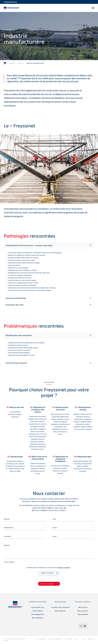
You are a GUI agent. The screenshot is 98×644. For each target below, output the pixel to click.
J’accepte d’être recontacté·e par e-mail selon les (49, 568)
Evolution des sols (15, 305)
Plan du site (91, 639)
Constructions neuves (16, 363)
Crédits (83, 639)
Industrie (21, 64)
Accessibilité (68, 639)
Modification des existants (19, 336)
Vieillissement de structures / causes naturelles (29, 246)
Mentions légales (40, 639)
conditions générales (64, 568)
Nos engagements (38, 615)
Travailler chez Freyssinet (60, 608)
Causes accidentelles (16, 299)
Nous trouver (83, 608)
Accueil (5, 64)
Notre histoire (38, 611)
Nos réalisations (38, 618)
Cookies (77, 639)
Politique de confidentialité (55, 639)
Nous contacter (60, 611)
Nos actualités (83, 615)
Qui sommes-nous (38, 608)
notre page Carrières (57, 509)
